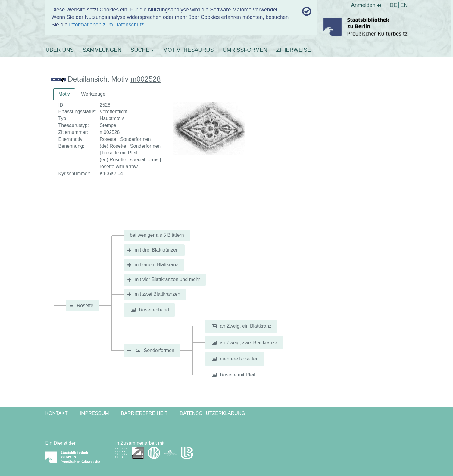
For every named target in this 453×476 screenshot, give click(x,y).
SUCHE (142, 50)
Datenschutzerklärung (212, 413)
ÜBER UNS (59, 50)
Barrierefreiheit (144, 413)
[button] (133, 310)
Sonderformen (159, 350)
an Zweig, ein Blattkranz (246, 326)
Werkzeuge (93, 94)
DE (394, 5)
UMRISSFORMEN (245, 50)
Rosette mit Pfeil (237, 375)
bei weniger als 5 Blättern (157, 235)
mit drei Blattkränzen (157, 250)
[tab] (64, 94)
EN (404, 5)
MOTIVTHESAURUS (188, 50)
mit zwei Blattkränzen (157, 294)
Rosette (85, 306)
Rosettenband (154, 310)
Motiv (64, 94)
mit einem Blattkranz (156, 265)
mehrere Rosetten (239, 359)
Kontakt (56, 413)
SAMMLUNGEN (102, 50)
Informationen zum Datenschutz (106, 25)
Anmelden (366, 5)
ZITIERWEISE (294, 50)
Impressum (94, 413)
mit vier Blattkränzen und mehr (167, 279)
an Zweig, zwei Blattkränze (248, 343)
